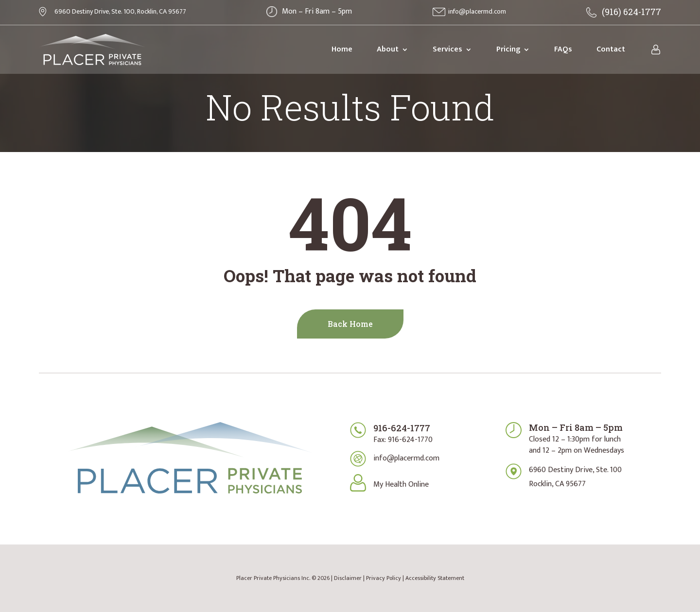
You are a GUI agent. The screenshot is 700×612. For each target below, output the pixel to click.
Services (447, 49)
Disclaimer (348, 578)
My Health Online (401, 484)
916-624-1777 (402, 428)
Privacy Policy (384, 578)
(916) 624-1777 (631, 12)
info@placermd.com (477, 11)
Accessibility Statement (435, 578)
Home (342, 49)
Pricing (508, 49)
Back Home (350, 324)
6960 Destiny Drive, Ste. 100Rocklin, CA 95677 (575, 477)
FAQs (563, 49)
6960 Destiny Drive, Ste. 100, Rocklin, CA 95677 (120, 11)
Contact (611, 49)
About (388, 49)
